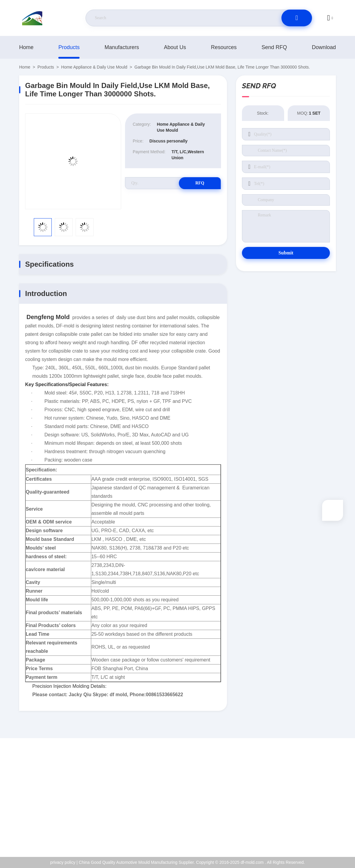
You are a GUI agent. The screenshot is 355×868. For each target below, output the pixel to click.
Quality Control (313, 809)
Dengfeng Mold (48, 317)
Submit (286, 253)
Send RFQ (274, 47)
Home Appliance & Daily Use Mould (94, 67)
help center (310, 834)
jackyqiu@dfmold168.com (55, 796)
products (69, 47)
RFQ (200, 183)
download (324, 47)
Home (26, 47)
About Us (175, 47)
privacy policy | (64, 862)
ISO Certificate (313, 796)
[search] (297, 18)
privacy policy (312, 822)
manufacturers (122, 47)
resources (224, 47)
